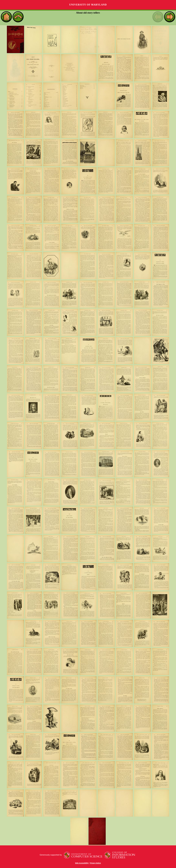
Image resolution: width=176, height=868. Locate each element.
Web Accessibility (82, 863)
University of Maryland (88, 5)
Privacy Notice (95, 863)
